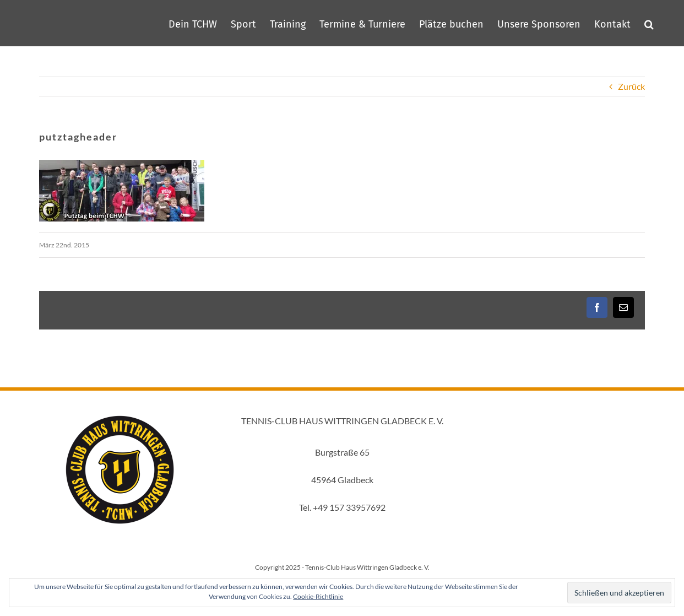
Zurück (631, 86)
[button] (649, 23)
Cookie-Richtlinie (318, 596)
